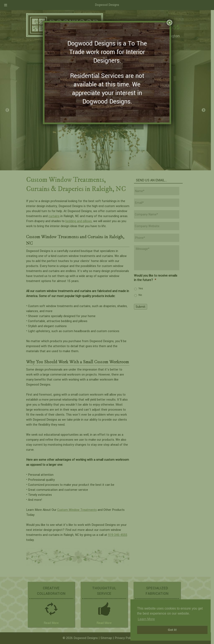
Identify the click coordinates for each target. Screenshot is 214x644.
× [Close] (169, 23)
